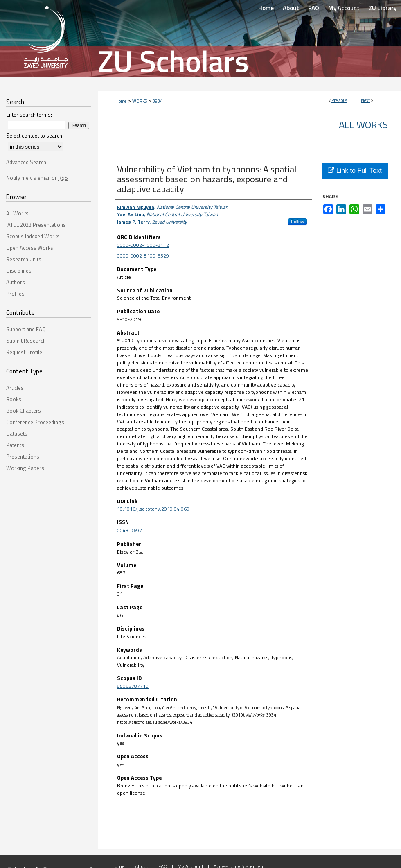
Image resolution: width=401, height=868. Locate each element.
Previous (339, 100)
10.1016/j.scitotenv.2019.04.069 (153, 509)
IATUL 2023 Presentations (36, 225)
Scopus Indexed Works (33, 236)
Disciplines (19, 271)
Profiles (15, 294)
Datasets (17, 434)
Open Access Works (30, 248)
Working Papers (25, 468)
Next (365, 100)
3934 (158, 101)
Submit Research (26, 341)
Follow (297, 222)
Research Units (24, 259)
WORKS (140, 101)
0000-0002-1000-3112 (143, 245)
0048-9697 (130, 530)
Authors (16, 282)
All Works (363, 124)
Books (14, 399)
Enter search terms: (29, 115)
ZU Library (383, 8)
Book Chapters (24, 411)
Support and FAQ (26, 329)
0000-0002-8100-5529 (143, 256)
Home (121, 101)
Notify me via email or (37, 178)
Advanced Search (26, 162)
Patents (15, 445)
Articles (15, 388)
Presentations (23, 457)
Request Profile (24, 352)
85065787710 (133, 686)
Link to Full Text (355, 171)
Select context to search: (35, 136)
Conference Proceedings (35, 422)
